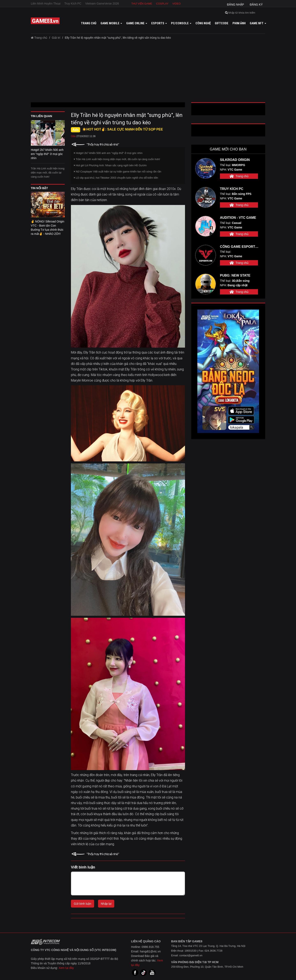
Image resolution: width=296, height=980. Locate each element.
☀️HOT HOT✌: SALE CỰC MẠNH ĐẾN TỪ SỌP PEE (123, 129)
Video (176, 4)
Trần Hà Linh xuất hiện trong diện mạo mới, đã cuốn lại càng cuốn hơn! (48, 173)
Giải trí (56, 38)
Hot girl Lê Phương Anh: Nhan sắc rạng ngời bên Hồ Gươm (110, 165)
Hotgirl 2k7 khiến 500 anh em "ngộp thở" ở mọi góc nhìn (108, 153)
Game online (137, 23)
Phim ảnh (239, 23)
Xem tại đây (66, 968)
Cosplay (162, 4)
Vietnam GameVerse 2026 (102, 3)
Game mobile (111, 23)
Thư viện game (142, 4)
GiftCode (222, 23)
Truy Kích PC (73, 3)
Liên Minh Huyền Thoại (46, 3)
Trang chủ (89, 23)
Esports (159, 23)
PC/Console (181, 23)
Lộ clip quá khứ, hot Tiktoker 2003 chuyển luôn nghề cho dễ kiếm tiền (116, 178)
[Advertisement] (148, 72)
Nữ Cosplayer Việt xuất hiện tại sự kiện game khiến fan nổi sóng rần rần (118, 172)
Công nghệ (203, 23)
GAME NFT (258, 23)
